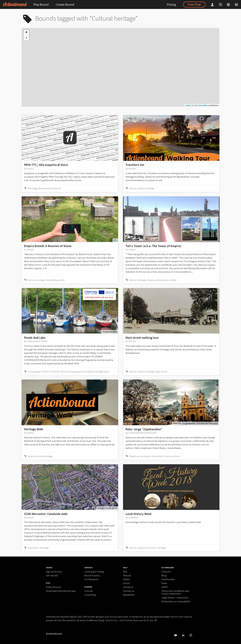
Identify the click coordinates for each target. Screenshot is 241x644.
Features (166, 572)
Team (164, 583)
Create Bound (65, 4)
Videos (126, 579)
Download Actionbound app (61, 591)
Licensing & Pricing (94, 572)
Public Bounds (54, 587)
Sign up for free (54, 572)
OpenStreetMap (201, 105)
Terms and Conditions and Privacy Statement (175, 592)
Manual (127, 575)
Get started (52, 575)
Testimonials (168, 579)
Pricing (171, 4)
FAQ (125, 572)
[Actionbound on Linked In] (183, 635)
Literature (128, 587)
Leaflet (188, 105)
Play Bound (41, 4)
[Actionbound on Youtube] (175, 635)
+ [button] (26, 33)
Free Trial (194, 4)
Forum (127, 583)
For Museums (91, 579)
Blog (164, 575)
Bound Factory (92, 575)
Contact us (129, 591)
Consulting (90, 595)
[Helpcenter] (221, 4)
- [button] (26, 38)
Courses (89, 591)
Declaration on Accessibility (176, 601)
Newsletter (129, 595)
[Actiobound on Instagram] (191, 635)
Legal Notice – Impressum (175, 598)
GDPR (164, 587)
